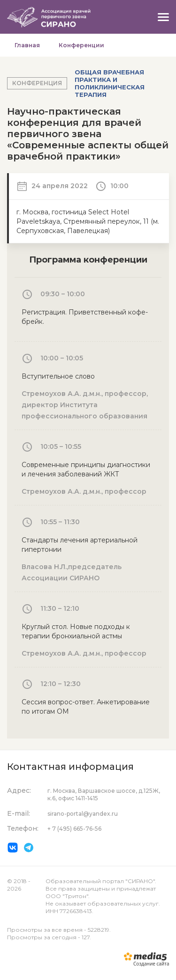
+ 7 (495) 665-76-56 (74, 829)
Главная (27, 45)
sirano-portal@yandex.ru (83, 814)
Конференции (81, 45)
